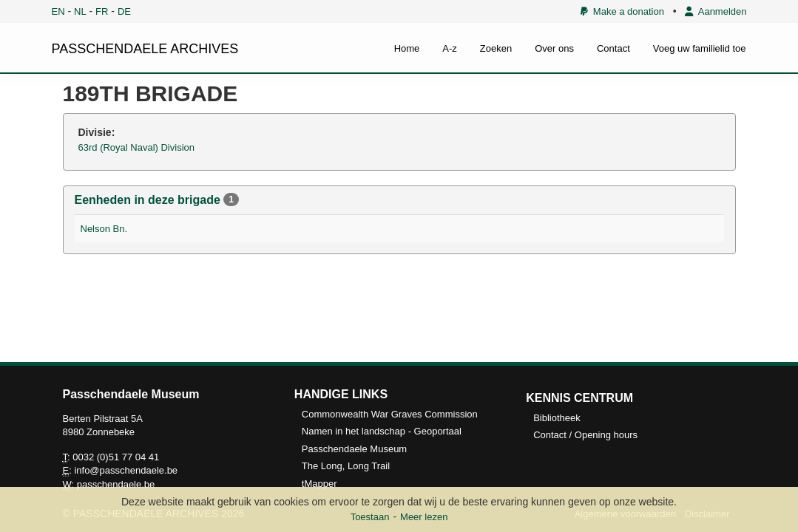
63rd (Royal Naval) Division (137, 147)
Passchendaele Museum (354, 449)
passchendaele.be (116, 484)
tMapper (319, 484)
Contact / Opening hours (585, 435)
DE (124, 11)
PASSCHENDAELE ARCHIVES (145, 49)
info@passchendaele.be (126, 470)
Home (407, 48)
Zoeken (496, 48)
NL (80, 11)
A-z (450, 48)
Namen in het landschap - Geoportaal (382, 431)
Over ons (554, 48)
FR (102, 11)
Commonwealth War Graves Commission (390, 414)
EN (58, 11)
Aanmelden (716, 11)
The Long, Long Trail (346, 466)
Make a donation (622, 11)
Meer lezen (424, 517)
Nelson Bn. (104, 229)
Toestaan (370, 517)
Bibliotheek (557, 418)
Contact (613, 48)
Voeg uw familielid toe (700, 48)
